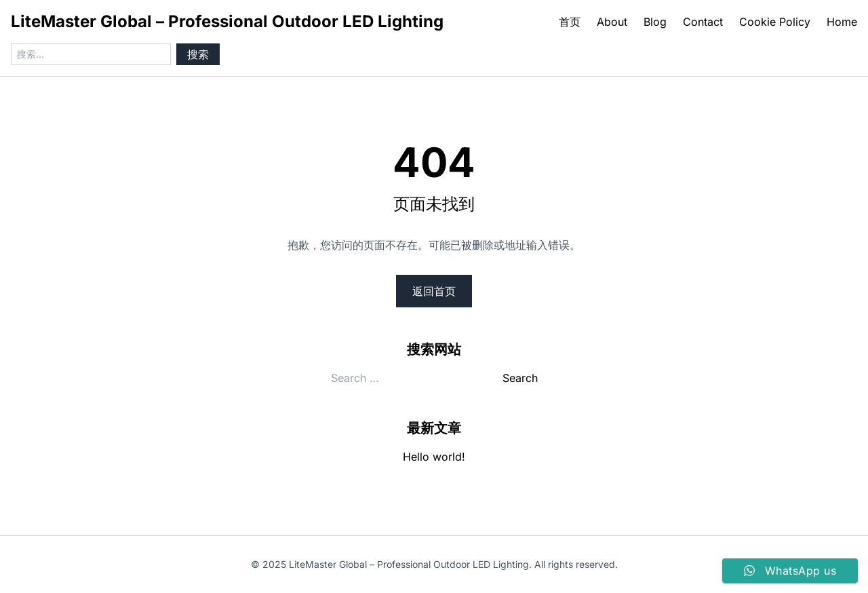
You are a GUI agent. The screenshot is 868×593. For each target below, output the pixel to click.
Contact (703, 22)
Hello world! (434, 457)
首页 (570, 22)
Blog (655, 22)
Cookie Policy (775, 22)
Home (842, 22)
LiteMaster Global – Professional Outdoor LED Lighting (227, 21)
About (612, 22)
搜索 (198, 54)
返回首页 (434, 291)
